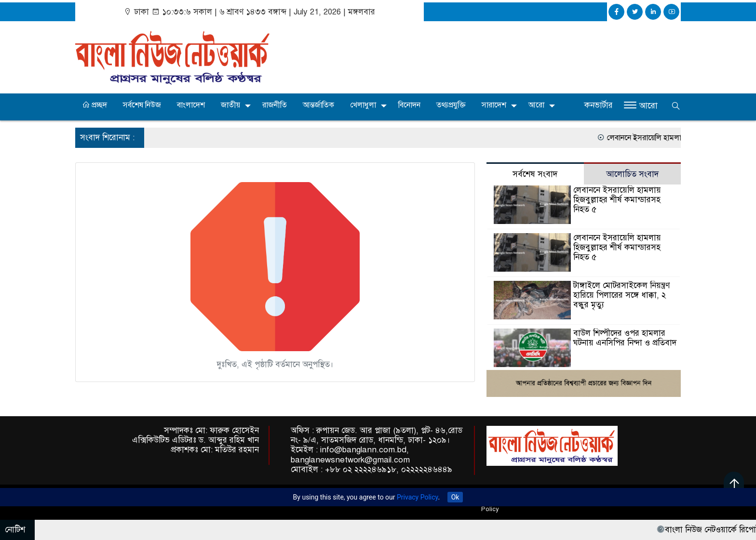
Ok (455, 497)
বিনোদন (409, 105)
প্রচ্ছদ (94, 105)
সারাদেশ (494, 105)
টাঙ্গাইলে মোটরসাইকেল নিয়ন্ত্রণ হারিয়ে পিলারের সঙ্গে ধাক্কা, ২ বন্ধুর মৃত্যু (621, 295)
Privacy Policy (417, 497)
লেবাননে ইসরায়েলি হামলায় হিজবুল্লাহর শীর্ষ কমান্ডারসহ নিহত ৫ (617, 200)
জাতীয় (230, 105)
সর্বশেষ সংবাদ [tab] (535, 174)
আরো (536, 105)
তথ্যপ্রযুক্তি (451, 105)
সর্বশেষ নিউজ (142, 105)
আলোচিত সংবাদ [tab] (632, 174)
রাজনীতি (275, 105)
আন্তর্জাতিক (318, 105)
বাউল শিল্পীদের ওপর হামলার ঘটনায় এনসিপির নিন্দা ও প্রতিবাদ (625, 338)
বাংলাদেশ (191, 105)
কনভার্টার (599, 105)
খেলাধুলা (363, 105)
